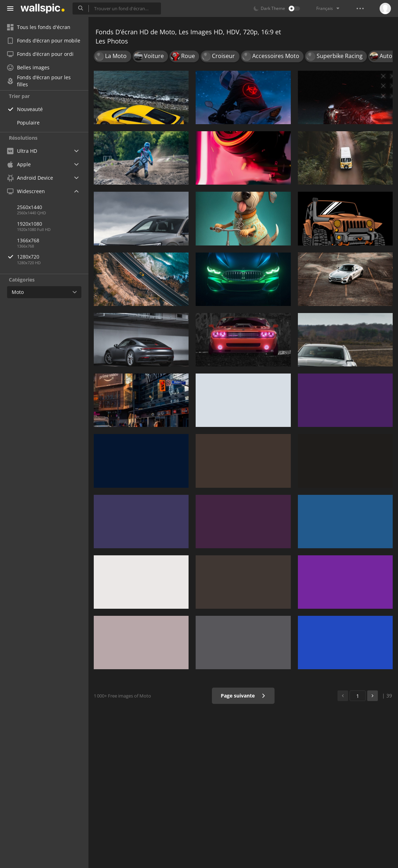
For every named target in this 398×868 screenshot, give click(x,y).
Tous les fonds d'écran (39, 27)
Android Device (30, 178)
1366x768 (28, 240)
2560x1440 (30, 207)
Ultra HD (22, 151)
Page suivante (243, 696)
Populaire (28, 123)
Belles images (28, 67)
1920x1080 (30, 224)
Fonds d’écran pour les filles (39, 81)
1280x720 (53, 257)
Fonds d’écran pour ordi (40, 54)
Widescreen (26, 191)
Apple (19, 164)
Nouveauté (30, 109)
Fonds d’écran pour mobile (44, 40)
